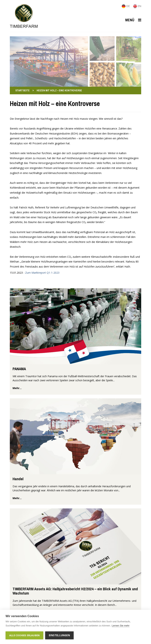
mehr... (17, 388)
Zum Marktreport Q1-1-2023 (42, 273)
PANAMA (19, 369)
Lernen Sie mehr (121, 626)
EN (137, 6)
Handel (18, 479)
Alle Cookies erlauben (24, 635)
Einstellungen (59, 635)
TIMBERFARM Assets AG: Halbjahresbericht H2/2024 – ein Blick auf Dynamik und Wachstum (75, 591)
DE (126, 6)
